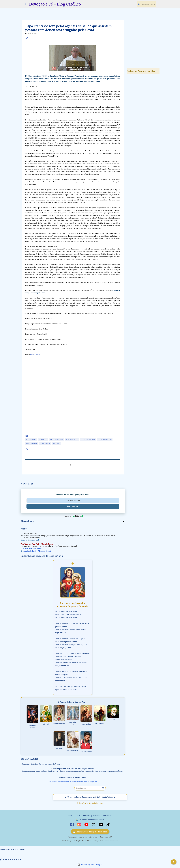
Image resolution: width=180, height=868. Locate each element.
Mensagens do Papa (88, 440)
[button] (27, 39)
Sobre (78, 816)
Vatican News (35, 355)
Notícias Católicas (105, 440)
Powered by (73, 516)
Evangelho (43, 440)
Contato (96, 816)
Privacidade (107, 816)
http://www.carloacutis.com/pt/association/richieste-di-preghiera (73, 782)
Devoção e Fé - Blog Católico (55, 4)
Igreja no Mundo (56, 440)
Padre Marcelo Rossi (32, 548)
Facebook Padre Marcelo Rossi (37, 551)
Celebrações (31, 440)
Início (70, 816)
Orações (87, 816)
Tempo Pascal (45, 443)
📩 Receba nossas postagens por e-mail (90, 832)
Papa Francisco (32, 443)
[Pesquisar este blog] (143, 4)
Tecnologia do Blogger (90, 865)
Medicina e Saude (72, 440)
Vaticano (57, 443)
